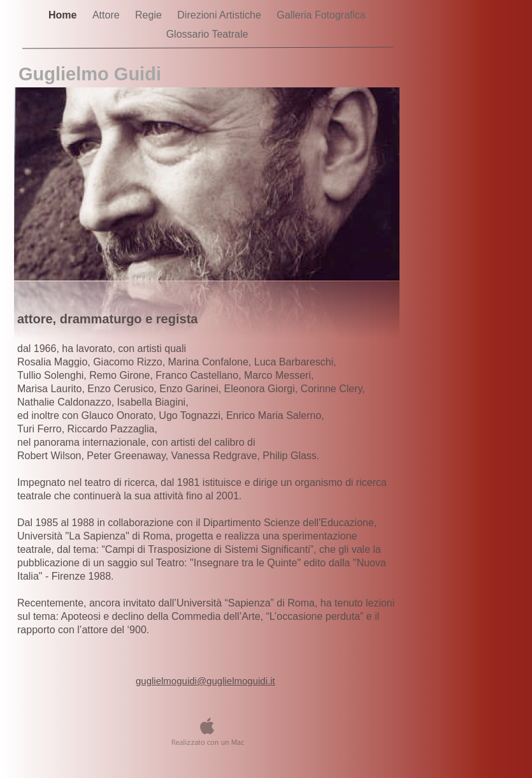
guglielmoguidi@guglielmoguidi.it (205, 681)
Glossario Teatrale (207, 34)
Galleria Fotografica (321, 15)
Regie (150, 15)
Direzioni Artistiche (220, 15)
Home (64, 15)
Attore (107, 15)
